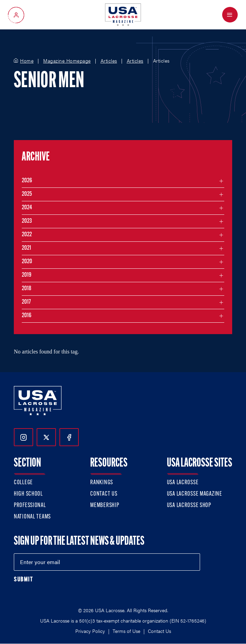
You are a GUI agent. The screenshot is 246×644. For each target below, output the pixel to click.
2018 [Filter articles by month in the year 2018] (27, 289)
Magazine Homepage (67, 61)
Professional (30, 505)
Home (27, 61)
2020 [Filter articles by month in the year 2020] (27, 262)
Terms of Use (126, 631)
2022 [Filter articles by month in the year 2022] (27, 235)
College (23, 483)
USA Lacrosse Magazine (195, 494)
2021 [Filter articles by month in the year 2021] (26, 248)
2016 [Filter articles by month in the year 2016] (27, 316)
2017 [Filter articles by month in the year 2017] (26, 302)
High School (28, 494)
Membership (105, 505)
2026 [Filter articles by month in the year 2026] (27, 181)
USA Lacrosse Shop (189, 505)
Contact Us (104, 494)
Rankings (102, 483)
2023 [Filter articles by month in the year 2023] (27, 221)
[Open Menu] (230, 15)
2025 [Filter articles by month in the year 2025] (27, 194)
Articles (109, 61)
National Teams (32, 517)
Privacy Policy (90, 631)
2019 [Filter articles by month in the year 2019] (27, 275)
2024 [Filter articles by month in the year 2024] (27, 208)
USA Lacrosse (183, 483)
